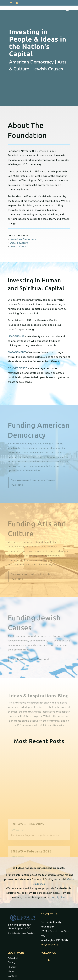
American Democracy (23, 239)
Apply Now (59, 897)
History (12, 967)
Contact (12, 976)
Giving (11, 962)
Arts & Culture (19, 243)
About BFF (14, 958)
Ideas (11, 971)
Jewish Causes (19, 246)
